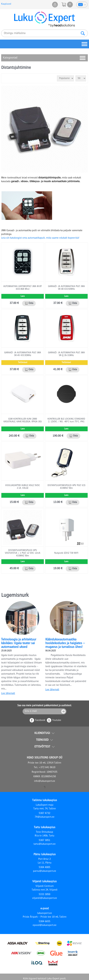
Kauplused (6, 4)
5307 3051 (44, 840)
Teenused (42, 740)
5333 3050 (44, 895)
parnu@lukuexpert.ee (45, 871)
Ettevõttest (42, 747)
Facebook (40, 720)
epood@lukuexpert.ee (45, 925)
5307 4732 (44, 813)
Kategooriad (10, 58)
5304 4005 (44, 868)
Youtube (57, 720)
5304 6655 (44, 922)
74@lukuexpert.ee (45, 817)
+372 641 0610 (47, 768)
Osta (31, 303)
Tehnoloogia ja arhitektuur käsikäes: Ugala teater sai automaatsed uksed (19, 643)
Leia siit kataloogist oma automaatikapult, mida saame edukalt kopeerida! (40, 238)
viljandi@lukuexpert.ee (45, 898)
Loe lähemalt (8, 694)
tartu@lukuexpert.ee (45, 844)
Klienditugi (42, 733)
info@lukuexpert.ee (45, 781)
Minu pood (55, 5)
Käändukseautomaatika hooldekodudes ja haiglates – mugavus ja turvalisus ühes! (65, 643)
